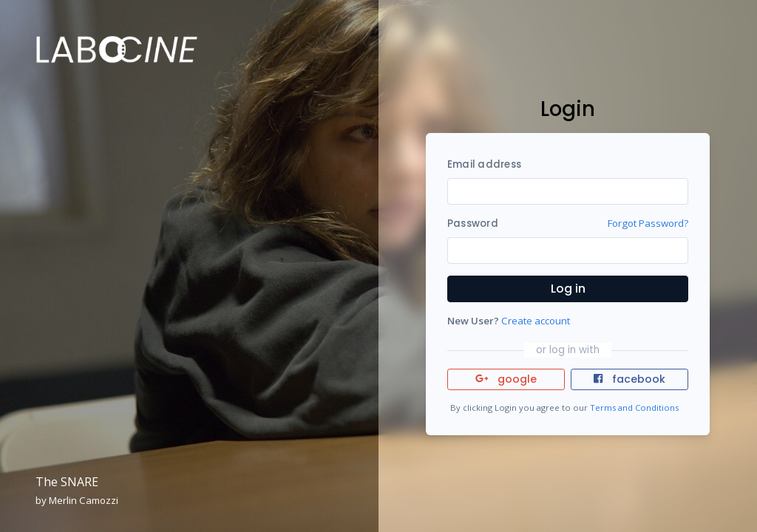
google (506, 379)
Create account (536, 321)
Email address (484, 164)
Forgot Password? (648, 223)
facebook (629, 379)
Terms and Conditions (634, 407)
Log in (568, 289)
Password (473, 224)
